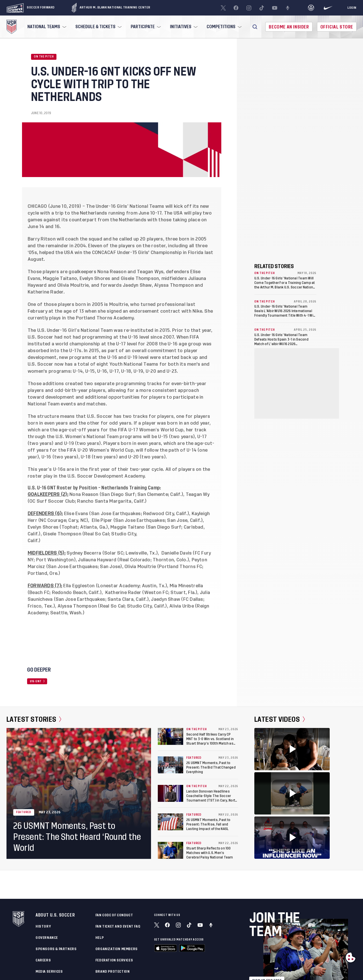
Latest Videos (280, 719)
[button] (255, 27)
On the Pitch (44, 57)
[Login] (352, 8)
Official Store (337, 27)
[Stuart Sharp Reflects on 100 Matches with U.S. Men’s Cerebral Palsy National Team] (170, 850)
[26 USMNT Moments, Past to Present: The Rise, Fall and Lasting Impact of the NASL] (170, 822)
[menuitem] (46, 27)
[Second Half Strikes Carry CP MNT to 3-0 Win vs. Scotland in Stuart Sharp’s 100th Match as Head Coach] (170, 736)
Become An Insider (289, 27)
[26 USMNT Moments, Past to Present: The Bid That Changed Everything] (170, 765)
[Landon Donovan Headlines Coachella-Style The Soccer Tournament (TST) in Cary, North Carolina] (170, 793)
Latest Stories (34, 719)
